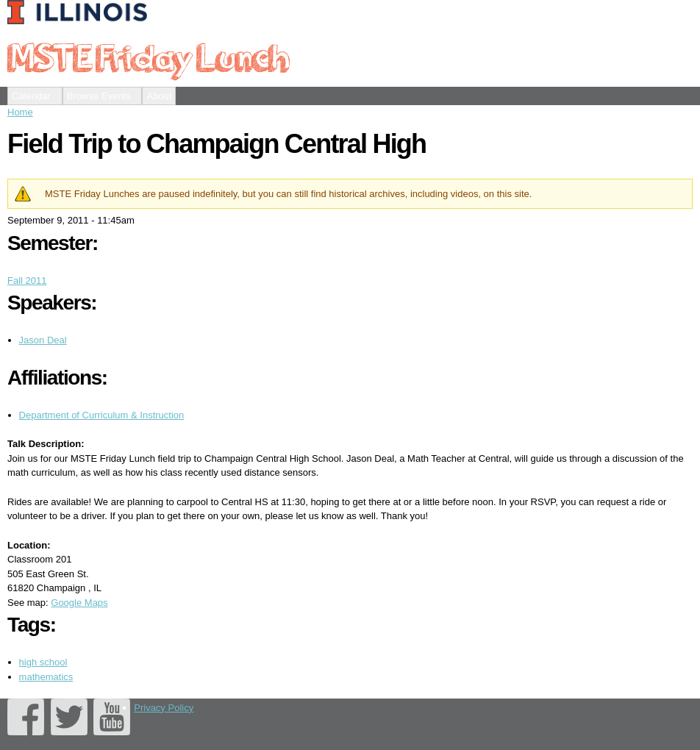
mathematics (46, 677)
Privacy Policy (164, 708)
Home (20, 112)
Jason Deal (43, 340)
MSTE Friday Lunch (148, 57)
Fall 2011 (27, 281)
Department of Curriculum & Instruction (102, 415)
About (159, 96)
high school (43, 662)
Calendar (31, 96)
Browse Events (99, 96)
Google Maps (79, 603)
